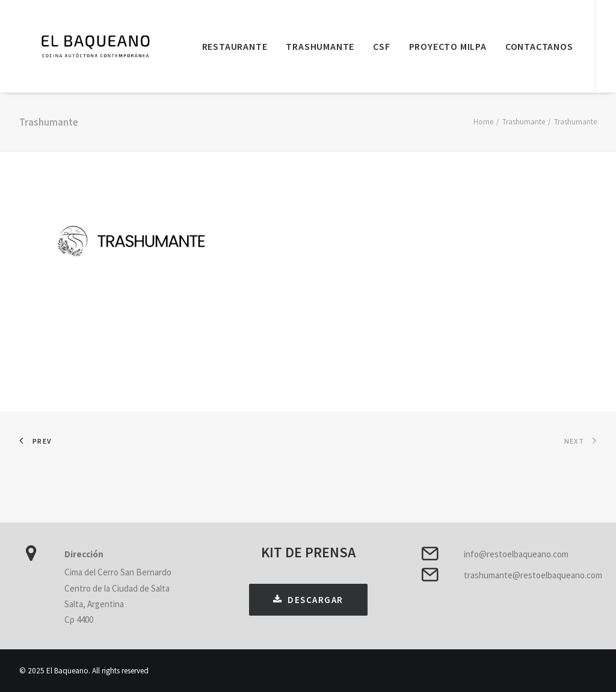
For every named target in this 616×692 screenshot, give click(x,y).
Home (483, 122)
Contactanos (539, 46)
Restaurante (235, 46)
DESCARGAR (308, 600)
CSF (381, 46)
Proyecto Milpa (448, 46)
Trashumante (320, 46)
